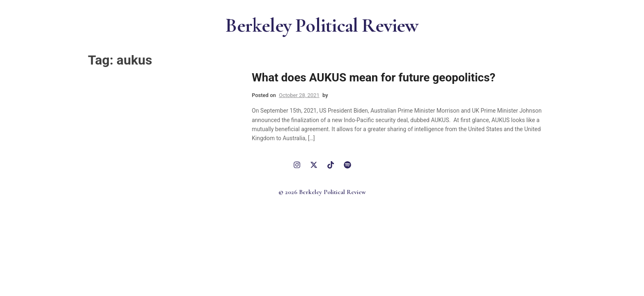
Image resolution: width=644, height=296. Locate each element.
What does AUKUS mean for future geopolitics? (374, 77)
